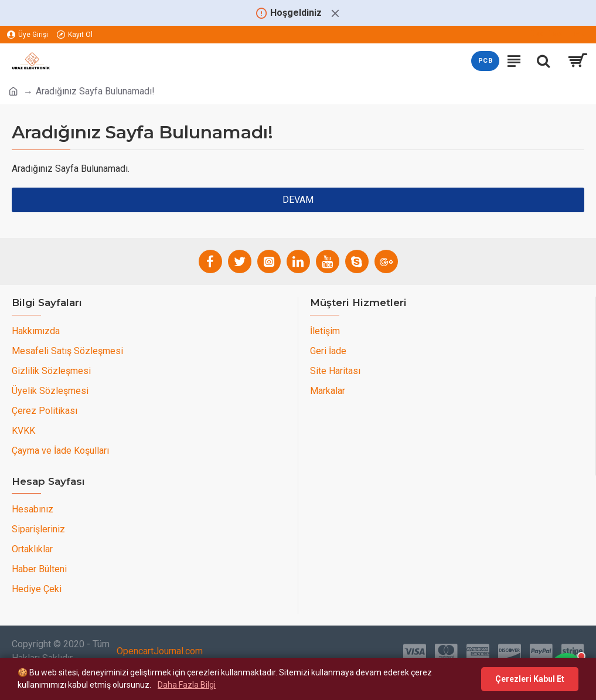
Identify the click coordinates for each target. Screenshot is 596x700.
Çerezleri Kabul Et (530, 679)
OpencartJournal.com (160, 651)
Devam (298, 200)
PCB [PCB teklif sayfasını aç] (485, 61)
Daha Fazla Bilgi (187, 685)
